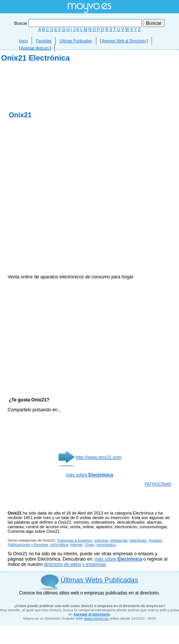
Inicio (23, 41)
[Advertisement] (90, 148)
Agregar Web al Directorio (124, 41)
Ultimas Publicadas (76, 41)
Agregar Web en (35, 48)
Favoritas (44, 41)
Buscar (79, 23)
